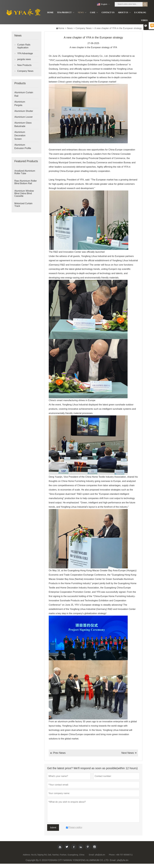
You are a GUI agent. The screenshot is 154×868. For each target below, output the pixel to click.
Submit (53, 828)
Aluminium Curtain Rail (24, 94)
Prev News (58, 753)
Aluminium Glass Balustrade (23, 124)
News (70, 28)
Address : (27, 855)
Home (60, 28)
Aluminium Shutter (24, 111)
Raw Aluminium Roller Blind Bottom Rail (26, 182)
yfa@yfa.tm (100, 855)
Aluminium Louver (24, 117)
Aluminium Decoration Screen (20, 135)
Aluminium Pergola (20, 103)
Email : (92, 855)
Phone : (112, 855)
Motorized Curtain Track (23, 205)
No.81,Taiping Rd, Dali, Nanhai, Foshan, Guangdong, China (58, 855)
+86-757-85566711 (124, 855)
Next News (129, 753)
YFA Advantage (25, 53)
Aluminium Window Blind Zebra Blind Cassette (24, 193)
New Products (24, 65)
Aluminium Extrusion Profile (23, 147)
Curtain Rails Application (24, 46)
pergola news (24, 59)
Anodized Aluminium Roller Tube (25, 172)
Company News (83, 28)
